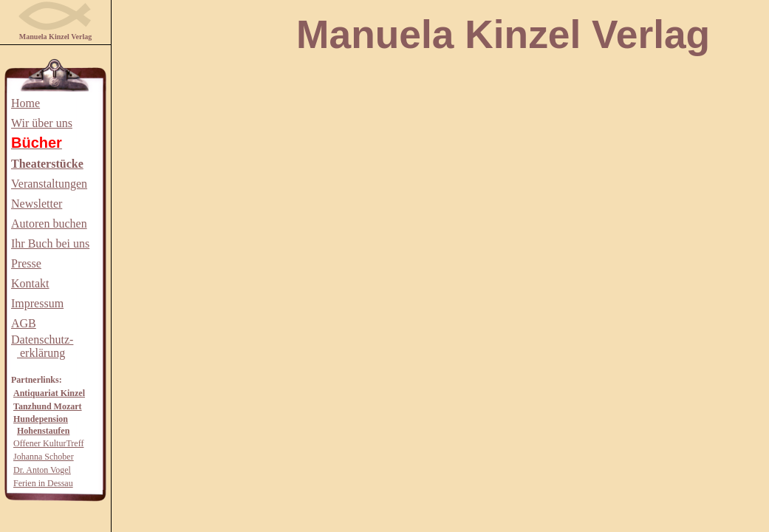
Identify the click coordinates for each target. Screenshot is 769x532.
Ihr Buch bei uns (50, 243)
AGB (24, 323)
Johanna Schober (44, 457)
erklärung (41, 353)
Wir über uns (42, 123)
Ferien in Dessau (43, 483)
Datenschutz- (42, 340)
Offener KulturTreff (48, 443)
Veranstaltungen (49, 184)
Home (25, 103)
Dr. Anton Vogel (42, 470)
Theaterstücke (47, 164)
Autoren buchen (49, 224)
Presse (26, 263)
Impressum (37, 303)
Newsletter (37, 204)
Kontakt (30, 283)
